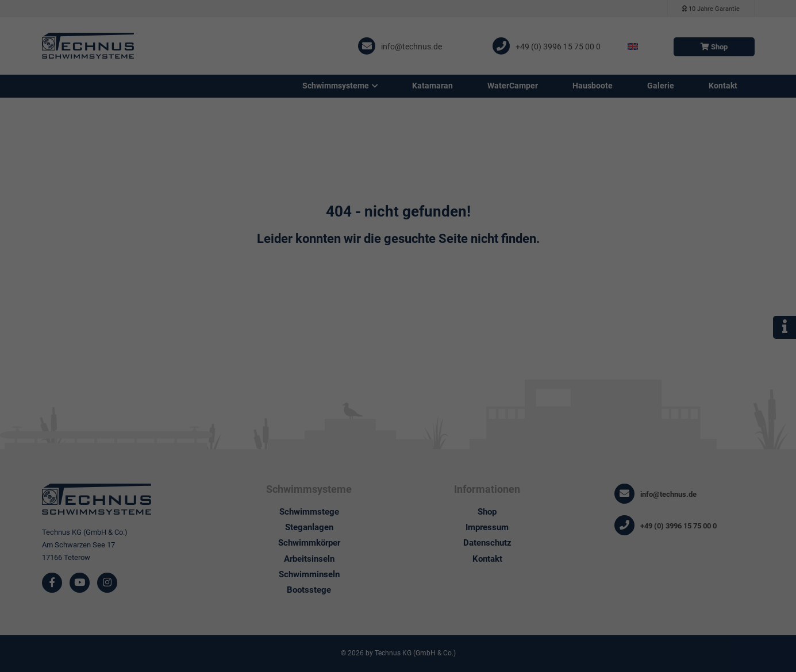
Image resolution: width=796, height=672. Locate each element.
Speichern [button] (508, 193)
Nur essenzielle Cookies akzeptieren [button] (398, 222)
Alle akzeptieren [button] (288, 193)
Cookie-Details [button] (398, 275)
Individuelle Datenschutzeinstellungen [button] (398, 251)
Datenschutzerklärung (222, 159)
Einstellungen (208, 170)
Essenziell (437, 37)
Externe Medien (447, 94)
